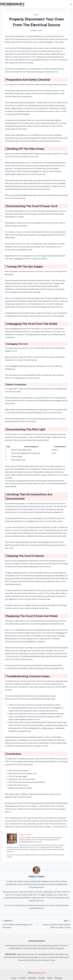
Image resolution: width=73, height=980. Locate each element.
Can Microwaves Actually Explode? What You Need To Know (55, 924)
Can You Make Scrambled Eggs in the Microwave (19, 924)
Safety (37, 15)
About (14, 978)
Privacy (42, 978)
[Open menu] (71, 4)
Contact (22, 978)
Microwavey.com (37, 973)
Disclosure (32, 978)
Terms (50, 978)
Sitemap (58, 978)
